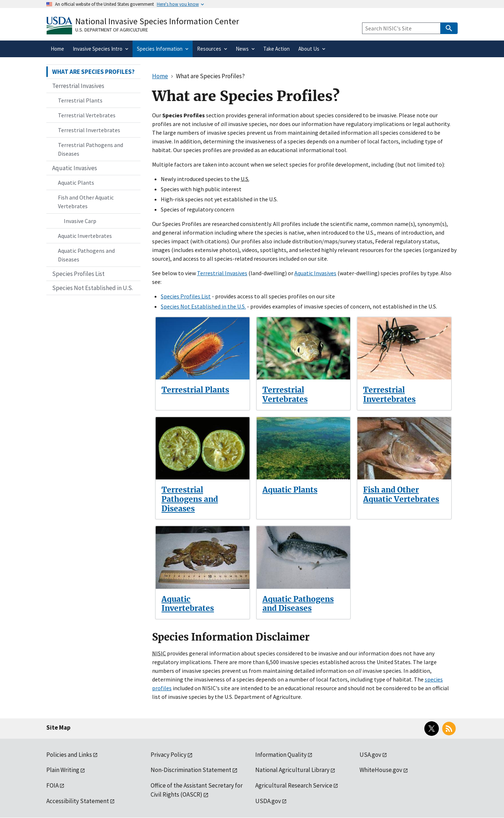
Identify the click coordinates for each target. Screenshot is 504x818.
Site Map (58, 727)
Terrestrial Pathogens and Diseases (190, 499)
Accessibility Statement (78, 801)
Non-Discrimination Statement (191, 770)
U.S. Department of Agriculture (112, 30)
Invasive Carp (80, 221)
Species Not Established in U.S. (93, 288)
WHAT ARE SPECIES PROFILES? (93, 72)
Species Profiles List (186, 296)
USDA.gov (268, 801)
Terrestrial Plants (195, 390)
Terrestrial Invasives (222, 273)
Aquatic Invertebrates (188, 604)
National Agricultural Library (292, 770)
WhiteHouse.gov (381, 770)
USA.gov (370, 755)
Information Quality (281, 755)
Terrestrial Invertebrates (389, 395)
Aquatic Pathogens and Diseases (298, 604)
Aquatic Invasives (315, 273)
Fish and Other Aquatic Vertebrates (401, 494)
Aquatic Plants (290, 490)
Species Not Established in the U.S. (203, 306)
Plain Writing (63, 770)
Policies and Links (69, 755)
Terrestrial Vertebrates (285, 395)
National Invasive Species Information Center (157, 21)
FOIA (52, 785)
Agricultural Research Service (294, 785)
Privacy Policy (169, 755)
